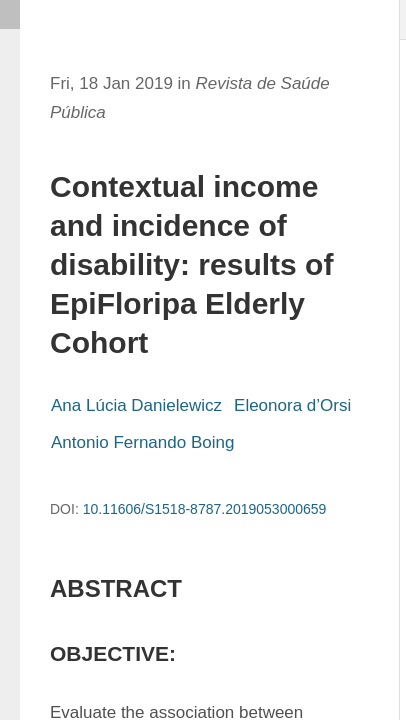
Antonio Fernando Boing (142, 442)
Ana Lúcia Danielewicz (136, 405)
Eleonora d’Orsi (292, 405)
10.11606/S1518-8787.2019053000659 (205, 509)
